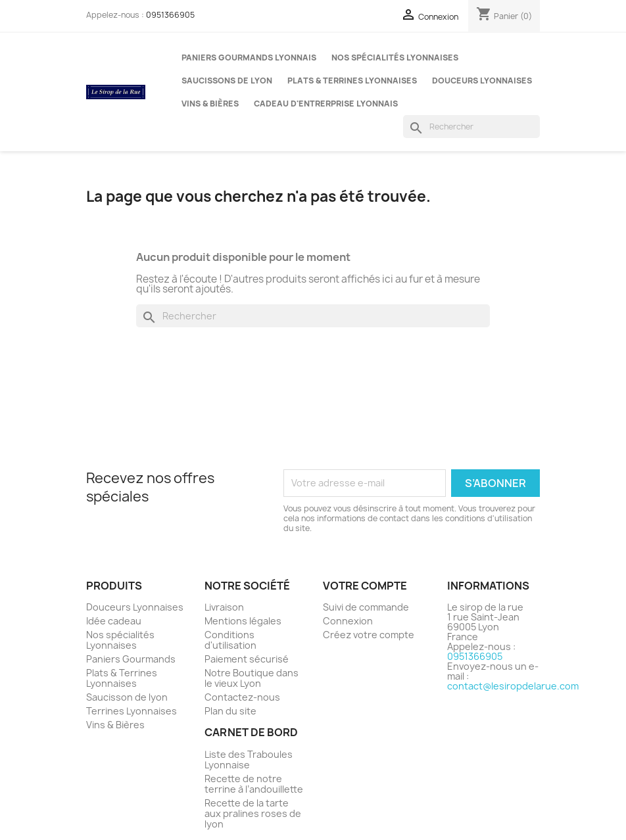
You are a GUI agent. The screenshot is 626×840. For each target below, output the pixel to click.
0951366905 (170, 15)
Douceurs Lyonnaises (482, 81)
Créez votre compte (369, 635)
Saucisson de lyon (127, 697)
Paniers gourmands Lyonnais (249, 58)
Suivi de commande (366, 607)
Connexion (348, 621)
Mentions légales (243, 621)
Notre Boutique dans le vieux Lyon (252, 678)
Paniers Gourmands (131, 659)
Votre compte (365, 586)
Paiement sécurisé (247, 659)
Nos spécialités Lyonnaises (395, 58)
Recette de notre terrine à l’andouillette (254, 784)
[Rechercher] (471, 127)
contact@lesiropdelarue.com (513, 686)
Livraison (224, 607)
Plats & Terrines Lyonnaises (352, 81)
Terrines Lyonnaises (132, 711)
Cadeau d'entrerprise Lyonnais (326, 104)
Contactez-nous (242, 697)
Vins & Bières (210, 104)
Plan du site (230, 711)
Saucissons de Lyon (227, 81)
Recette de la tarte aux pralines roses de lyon (253, 813)
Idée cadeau (114, 621)
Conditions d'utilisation (230, 640)
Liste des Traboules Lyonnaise (249, 759)
